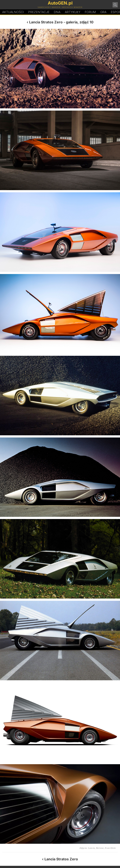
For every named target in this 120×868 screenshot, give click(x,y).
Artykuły (73, 12)
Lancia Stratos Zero (46, 22)
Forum (90, 12)
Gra (103, 12)
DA (57, 12)
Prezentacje (39, 12)
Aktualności (13, 12)
